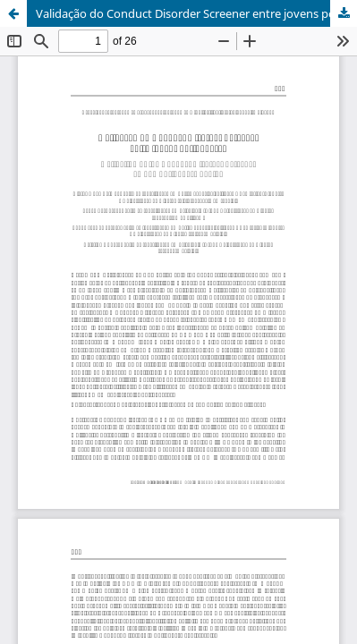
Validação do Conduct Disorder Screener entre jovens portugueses (196, 13)
